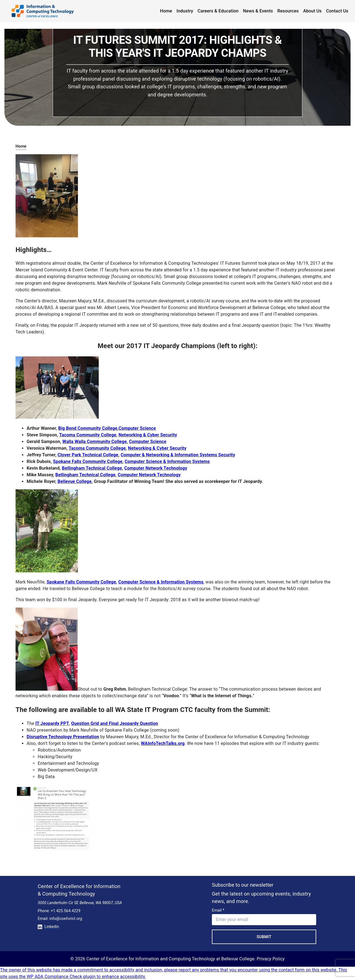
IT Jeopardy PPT (52, 723)
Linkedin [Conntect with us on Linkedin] (48, 927)
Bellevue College (75, 481)
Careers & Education (218, 11)
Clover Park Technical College (88, 455)
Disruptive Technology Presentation (63, 737)
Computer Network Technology (156, 468)
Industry (185, 11)
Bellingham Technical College (92, 468)
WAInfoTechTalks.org (163, 743)
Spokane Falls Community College (88, 461)
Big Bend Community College (88, 428)
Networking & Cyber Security (148, 435)
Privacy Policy (271, 959)
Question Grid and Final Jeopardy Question (114, 723)
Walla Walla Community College (95, 442)
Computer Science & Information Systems (167, 461)
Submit (264, 937)
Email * (218, 910)
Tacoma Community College (88, 435)
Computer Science (137, 428)
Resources (288, 11)
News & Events (258, 11)
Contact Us (337, 11)
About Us (312, 11)
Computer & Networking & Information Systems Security (178, 455)
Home (166, 11)
